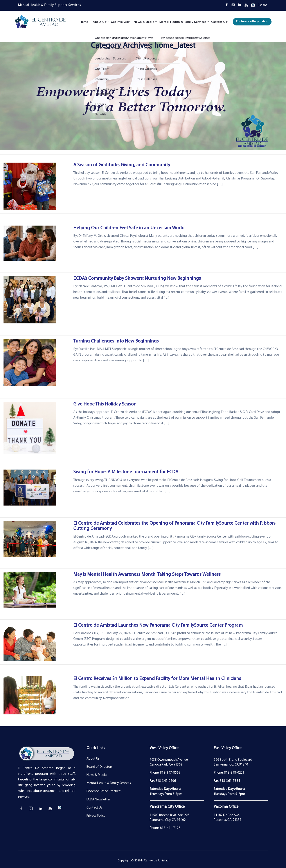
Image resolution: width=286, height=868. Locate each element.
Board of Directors (100, 767)
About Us (99, 22)
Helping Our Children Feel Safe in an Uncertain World (129, 228)
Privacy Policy (96, 816)
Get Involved (120, 22)
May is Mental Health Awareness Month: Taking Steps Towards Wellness (147, 575)
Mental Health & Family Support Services (49, 5)
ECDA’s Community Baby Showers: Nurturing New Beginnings (137, 279)
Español (263, 5)
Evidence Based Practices (104, 791)
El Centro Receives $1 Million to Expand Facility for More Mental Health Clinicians (157, 679)
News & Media (144, 22)
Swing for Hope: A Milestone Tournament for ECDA (126, 472)
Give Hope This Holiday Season (105, 404)
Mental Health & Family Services (183, 22)
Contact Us (219, 22)
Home (84, 22)
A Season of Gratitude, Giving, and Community (122, 165)
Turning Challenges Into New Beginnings (116, 341)
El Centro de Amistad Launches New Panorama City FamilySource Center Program (158, 625)
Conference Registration (252, 22)
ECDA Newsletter (98, 800)
